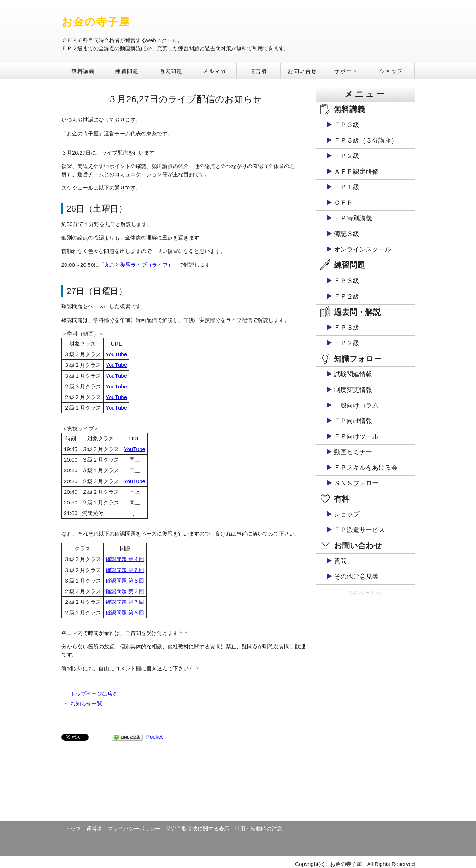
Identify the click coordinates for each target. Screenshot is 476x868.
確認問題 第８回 (125, 581)
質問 (340, 561)
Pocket (155, 737)
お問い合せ (302, 71)
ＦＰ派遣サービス (359, 530)
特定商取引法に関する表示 (198, 829)
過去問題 (171, 71)
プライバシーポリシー (134, 829)
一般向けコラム (356, 405)
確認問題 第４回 (125, 559)
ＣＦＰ (343, 203)
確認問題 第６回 (125, 570)
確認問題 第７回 (125, 602)
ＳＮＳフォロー (356, 483)
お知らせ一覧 (86, 703)
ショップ (391, 71)
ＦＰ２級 (347, 156)
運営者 (259, 71)
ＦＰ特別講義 (353, 218)
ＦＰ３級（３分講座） (366, 140)
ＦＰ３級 (347, 125)
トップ (73, 829)
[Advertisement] (365, 708)
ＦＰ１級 (347, 187)
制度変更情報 (353, 390)
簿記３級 (347, 234)
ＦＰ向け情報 (353, 421)
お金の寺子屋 (96, 22)
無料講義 (83, 71)
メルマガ (215, 71)
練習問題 (127, 71)
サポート (346, 71)
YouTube (116, 354)
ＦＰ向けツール (356, 436)
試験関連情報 (353, 374)
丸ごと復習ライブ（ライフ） (139, 265)
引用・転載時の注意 (258, 829)
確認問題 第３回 (125, 591)
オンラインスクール (363, 249)
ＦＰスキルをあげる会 (366, 468)
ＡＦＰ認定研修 (356, 172)
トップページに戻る (94, 694)
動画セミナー (353, 452)
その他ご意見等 (356, 577)
